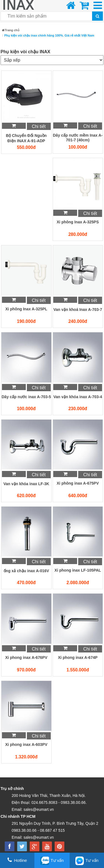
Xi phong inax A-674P (78, 657)
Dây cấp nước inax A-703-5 (26, 397)
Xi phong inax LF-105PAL (78, 570)
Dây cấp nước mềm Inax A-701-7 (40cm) (78, 138)
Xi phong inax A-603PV (26, 744)
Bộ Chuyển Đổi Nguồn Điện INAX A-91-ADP (26, 138)
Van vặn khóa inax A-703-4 (78, 397)
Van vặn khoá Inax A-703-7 (78, 310)
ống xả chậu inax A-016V (26, 571)
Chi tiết (39, 126)
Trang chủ (11, 30)
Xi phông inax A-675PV (78, 483)
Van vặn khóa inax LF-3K (26, 484)
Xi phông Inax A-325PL (26, 309)
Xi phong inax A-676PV (26, 657)
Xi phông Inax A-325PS (78, 222)
